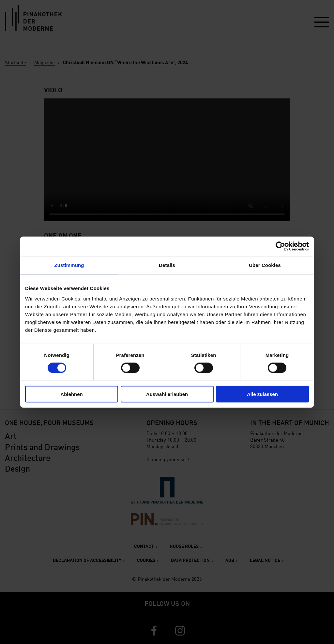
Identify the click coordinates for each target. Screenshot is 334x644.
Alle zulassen (262, 394)
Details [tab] (167, 265)
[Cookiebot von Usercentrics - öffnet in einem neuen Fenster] (280, 246)
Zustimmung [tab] (69, 265)
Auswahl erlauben (167, 394)
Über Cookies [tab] (265, 265)
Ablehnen (71, 394)
